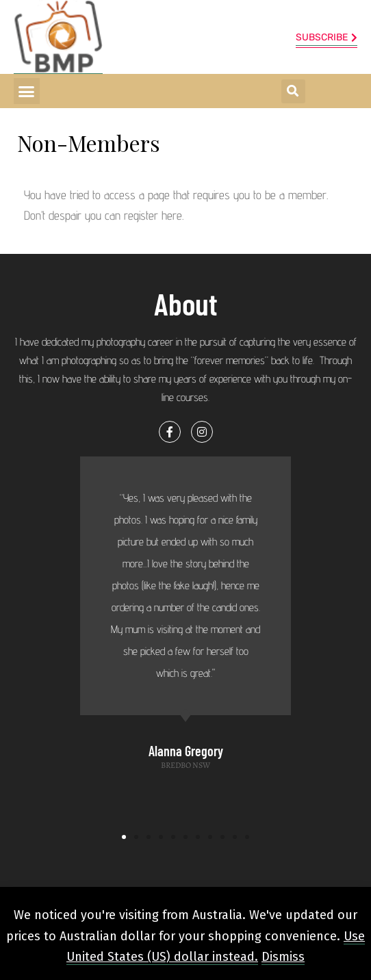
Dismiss (283, 957)
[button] (27, 91)
